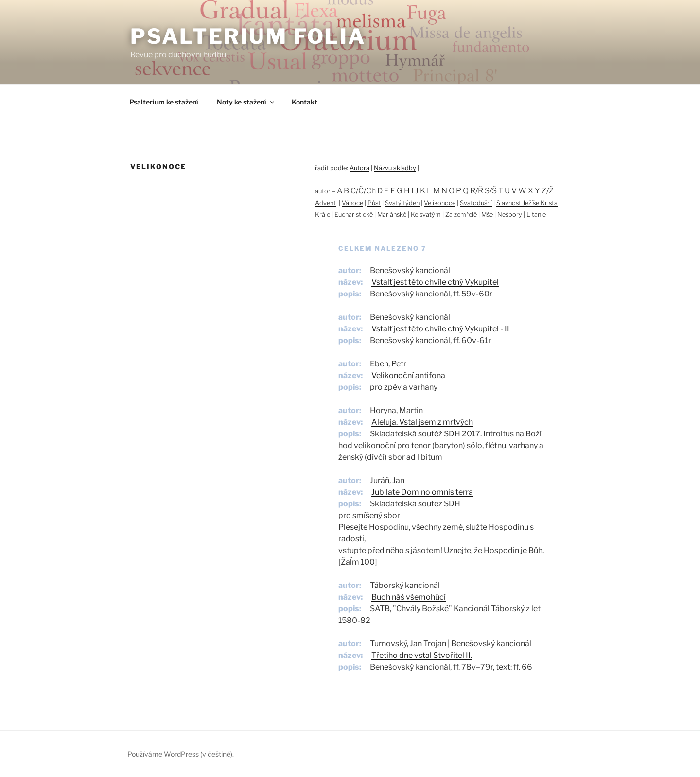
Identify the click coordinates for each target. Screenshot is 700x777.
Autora (359, 168)
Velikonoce (440, 203)
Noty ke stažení (246, 102)
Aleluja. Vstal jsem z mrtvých (422, 422)
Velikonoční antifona (408, 375)
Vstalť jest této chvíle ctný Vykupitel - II (440, 329)
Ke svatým (426, 215)
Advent (325, 203)
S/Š (491, 191)
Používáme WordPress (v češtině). (181, 754)
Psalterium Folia (248, 36)
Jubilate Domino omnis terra (422, 492)
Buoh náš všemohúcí (409, 597)
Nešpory (510, 215)
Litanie (536, 215)
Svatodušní (476, 203)
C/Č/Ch (363, 191)
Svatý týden (402, 203)
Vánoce (352, 203)
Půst (374, 203)
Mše (487, 215)
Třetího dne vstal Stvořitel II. (422, 655)
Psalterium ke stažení (164, 102)
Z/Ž (548, 191)
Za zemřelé (461, 215)
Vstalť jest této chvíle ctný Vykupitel (435, 282)
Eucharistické (354, 215)
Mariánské (392, 215)
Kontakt (305, 102)
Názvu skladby (395, 168)
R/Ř (477, 191)
